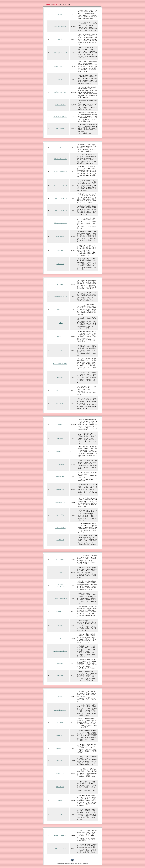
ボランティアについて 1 (60, 159)
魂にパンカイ (60, 390)
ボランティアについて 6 (60, 223)
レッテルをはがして (60, 528)
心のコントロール (60, 502)
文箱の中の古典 (60, 129)
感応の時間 (60, 438)
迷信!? (60, 572)
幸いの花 (60, 625)
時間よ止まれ (60, 452)
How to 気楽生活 (60, 237)
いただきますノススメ (60, 710)
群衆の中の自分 (60, 489)
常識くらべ (60, 309)
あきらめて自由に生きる (60, 651)
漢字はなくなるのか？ (60, 26)
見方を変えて (60, 425)
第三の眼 (60, 14)
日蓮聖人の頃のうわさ (60, 92)
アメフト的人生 (60, 515)
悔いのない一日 (60, 773)
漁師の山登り (60, 736)
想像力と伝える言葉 (60, 848)
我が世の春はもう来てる (60, 117)
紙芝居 (60, 39)
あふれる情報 (60, 465)
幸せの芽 (60, 696)
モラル (60, 350)
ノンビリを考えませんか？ (60, 53)
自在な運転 (60, 664)
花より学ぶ (60, 284)
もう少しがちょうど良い (60, 296)
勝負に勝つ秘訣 (60, 787)
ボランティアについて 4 (60, 198)
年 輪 (60, 814)
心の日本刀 (60, 723)
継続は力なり (60, 760)
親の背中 (60, 801)
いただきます (60, 337)
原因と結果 (60, 676)
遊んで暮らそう (60, 403)
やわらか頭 (60, 378)
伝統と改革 (60, 250)
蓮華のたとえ (60, 748)
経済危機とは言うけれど (60, 66)
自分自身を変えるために (60, 836)
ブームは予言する (60, 79)
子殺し (60, 148)
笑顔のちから (60, 612)
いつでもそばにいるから (60, 598)
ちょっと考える (60, 560)
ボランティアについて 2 (60, 172)
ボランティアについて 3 (60, 185)
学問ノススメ (60, 264)
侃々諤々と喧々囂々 (60, 105)
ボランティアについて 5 (60, 210)
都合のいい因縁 (60, 477)
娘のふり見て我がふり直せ (60, 364)
